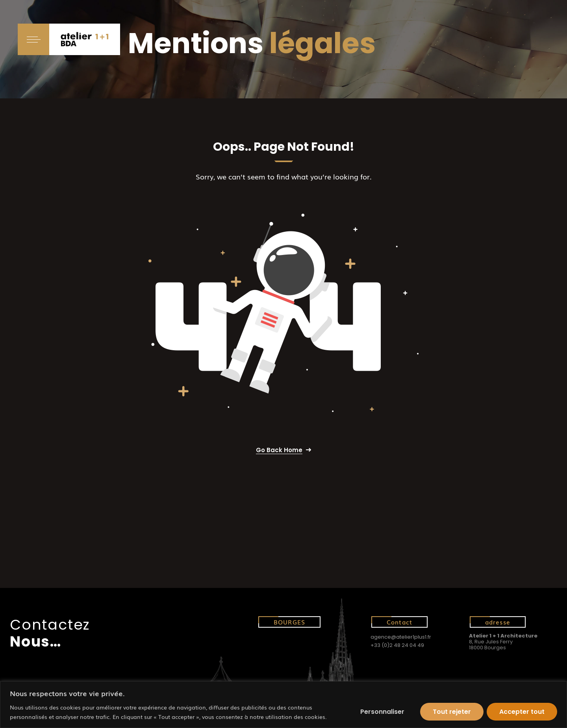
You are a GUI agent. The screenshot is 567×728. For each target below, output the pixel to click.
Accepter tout (522, 712)
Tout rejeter (452, 712)
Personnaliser (382, 712)
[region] (283, 705)
